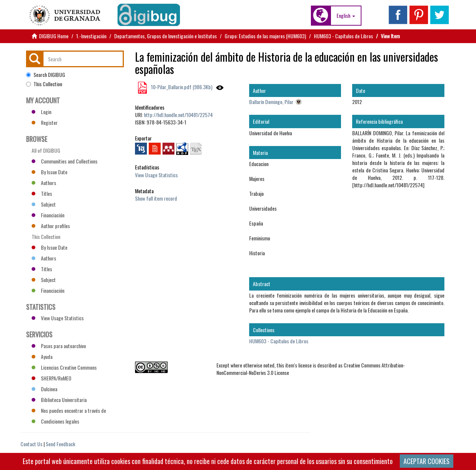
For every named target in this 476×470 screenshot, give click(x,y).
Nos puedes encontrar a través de (69, 410)
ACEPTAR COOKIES (427, 461)
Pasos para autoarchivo (59, 346)
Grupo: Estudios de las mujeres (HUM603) (265, 36)
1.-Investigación (91, 36)
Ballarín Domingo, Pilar (271, 102)
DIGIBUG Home (54, 36)
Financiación (48, 215)
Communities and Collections (65, 161)
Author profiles (51, 226)
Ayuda (42, 356)
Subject (44, 204)
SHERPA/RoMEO (52, 378)
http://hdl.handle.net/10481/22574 (178, 115)
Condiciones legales (55, 421)
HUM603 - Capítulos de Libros (343, 36)
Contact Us (31, 444)
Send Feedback (60, 444)
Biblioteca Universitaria (59, 400)
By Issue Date (49, 172)
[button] (346, 16)
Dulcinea (44, 389)
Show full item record (156, 198)
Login (41, 112)
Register (45, 122)
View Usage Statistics (156, 175)
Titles (42, 193)
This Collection (44, 84)
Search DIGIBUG (46, 75)
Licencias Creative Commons (64, 367)
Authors (44, 183)
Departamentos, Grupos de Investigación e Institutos (165, 36)
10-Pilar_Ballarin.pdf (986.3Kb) (181, 87)
